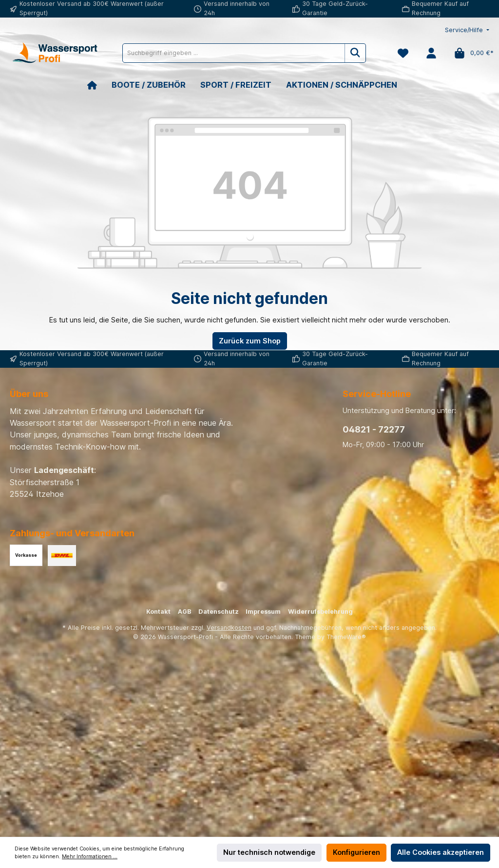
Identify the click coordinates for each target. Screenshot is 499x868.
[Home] (99, 85)
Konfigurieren (356, 852)
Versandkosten (229, 628)
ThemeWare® (346, 637)
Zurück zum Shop (250, 341)
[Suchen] (355, 53)
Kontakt (158, 612)
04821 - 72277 (374, 429)
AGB (185, 612)
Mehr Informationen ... (90, 857)
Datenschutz (219, 612)
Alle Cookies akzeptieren (441, 852)
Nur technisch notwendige (269, 852)
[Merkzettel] (403, 53)
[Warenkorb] (471, 53)
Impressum (263, 612)
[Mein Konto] (431, 53)
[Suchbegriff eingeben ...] (233, 53)
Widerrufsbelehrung (320, 612)
